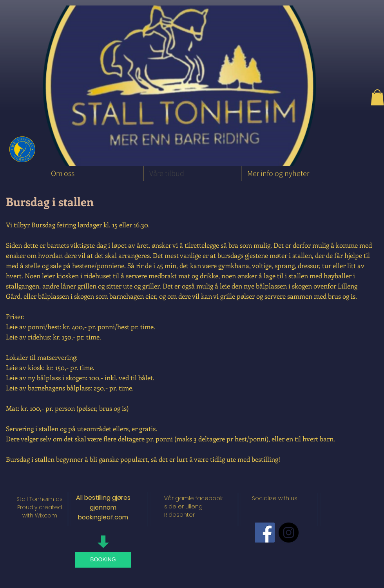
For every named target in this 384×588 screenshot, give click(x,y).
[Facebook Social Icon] (265, 533)
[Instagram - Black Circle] (289, 533)
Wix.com (46, 515)
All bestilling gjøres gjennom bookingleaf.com (103, 507)
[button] (377, 97)
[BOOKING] (103, 560)
